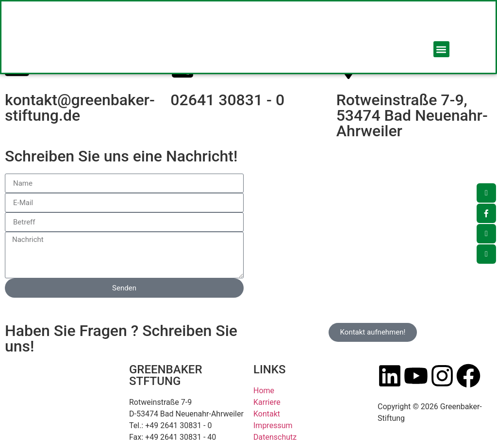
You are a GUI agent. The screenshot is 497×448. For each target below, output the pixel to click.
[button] (441, 49)
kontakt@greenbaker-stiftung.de (80, 108)
